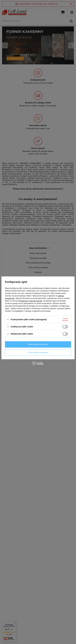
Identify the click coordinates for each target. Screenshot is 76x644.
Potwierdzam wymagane (38, 352)
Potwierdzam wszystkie (38, 344)
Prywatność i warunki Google (30, 301)
